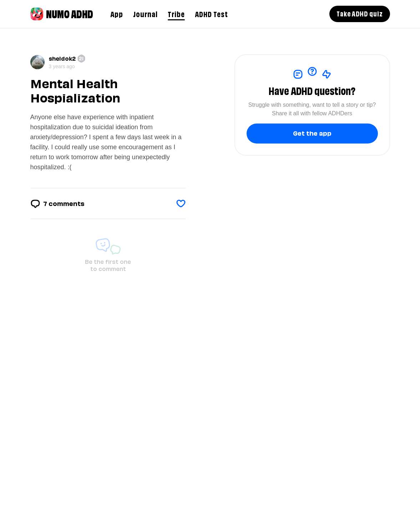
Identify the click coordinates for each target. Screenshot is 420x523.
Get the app (312, 133)
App (117, 13)
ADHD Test (211, 13)
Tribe (176, 13)
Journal (145, 13)
